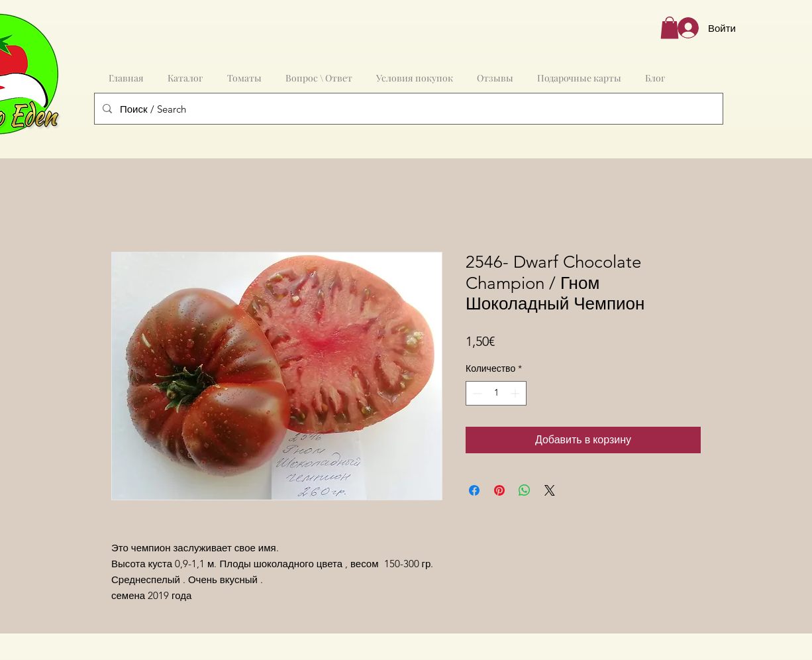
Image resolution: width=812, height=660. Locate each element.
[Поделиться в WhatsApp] (525, 490)
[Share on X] (550, 490)
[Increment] (516, 393)
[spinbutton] (496, 393)
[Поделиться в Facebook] (474, 490)
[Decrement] (476, 393)
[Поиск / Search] (407, 109)
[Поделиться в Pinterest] (499, 490)
